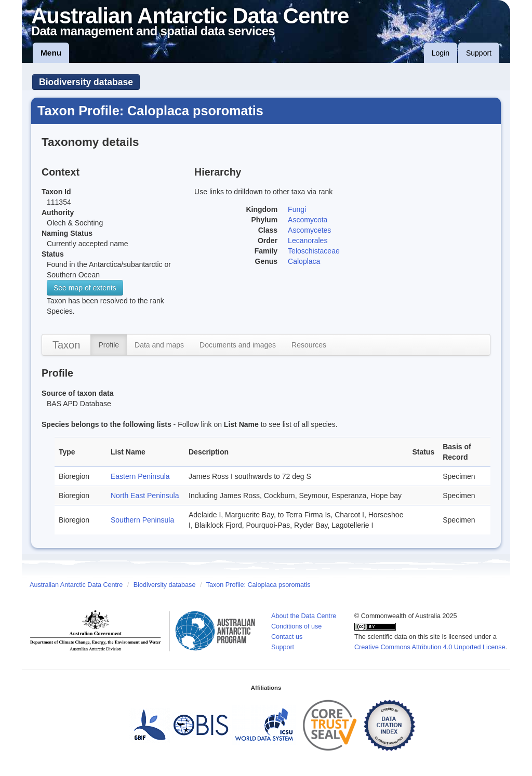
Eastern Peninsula (140, 476)
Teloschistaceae (314, 251)
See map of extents (85, 288)
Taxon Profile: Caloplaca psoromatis (258, 585)
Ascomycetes (309, 230)
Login (441, 53)
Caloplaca (304, 261)
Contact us (287, 637)
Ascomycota (308, 220)
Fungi (297, 209)
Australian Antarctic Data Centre (76, 585)
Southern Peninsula (142, 520)
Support (479, 53)
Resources (309, 345)
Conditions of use (296, 626)
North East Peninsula (145, 496)
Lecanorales (308, 240)
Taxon (66, 345)
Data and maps (159, 345)
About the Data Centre (304, 616)
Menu (51, 53)
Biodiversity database (86, 82)
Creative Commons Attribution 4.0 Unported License (430, 647)
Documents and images (238, 345)
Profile (109, 345)
